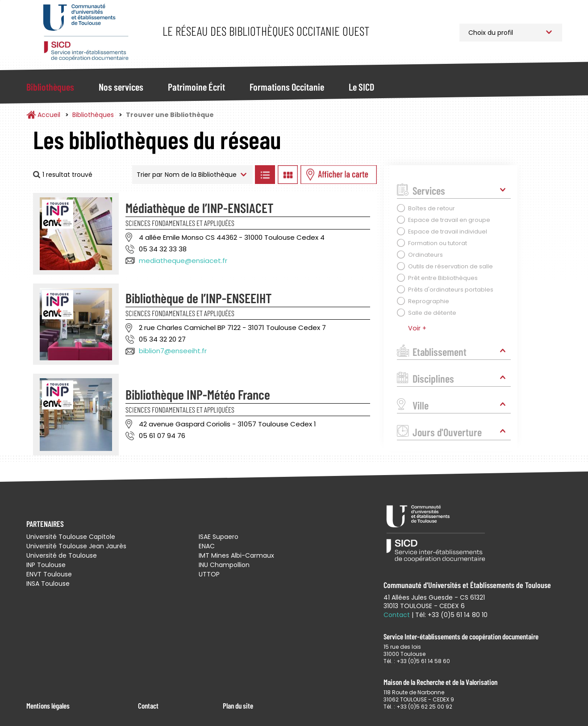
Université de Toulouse (62, 555)
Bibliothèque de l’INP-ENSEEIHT (199, 298)
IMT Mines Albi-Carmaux (236, 555)
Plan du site (238, 705)
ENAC (207, 546)
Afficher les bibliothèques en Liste (265, 175)
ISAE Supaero (219, 537)
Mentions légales (48, 705)
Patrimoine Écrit (196, 87)
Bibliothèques (50, 87)
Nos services (121, 87)
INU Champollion (224, 565)
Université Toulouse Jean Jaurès (76, 546)
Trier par (150, 175)
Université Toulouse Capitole (71, 537)
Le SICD (361, 87)
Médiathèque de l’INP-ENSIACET (200, 208)
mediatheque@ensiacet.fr (183, 261)
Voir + (417, 328)
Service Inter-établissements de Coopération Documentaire (85, 32)
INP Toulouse (46, 565)
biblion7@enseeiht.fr (173, 351)
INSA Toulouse (48, 584)
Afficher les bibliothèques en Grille (288, 175)
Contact (148, 705)
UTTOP (209, 574)
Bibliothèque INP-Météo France (198, 394)
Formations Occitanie (287, 87)
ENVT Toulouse (49, 574)
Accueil (49, 115)
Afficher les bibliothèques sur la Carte (339, 175)
